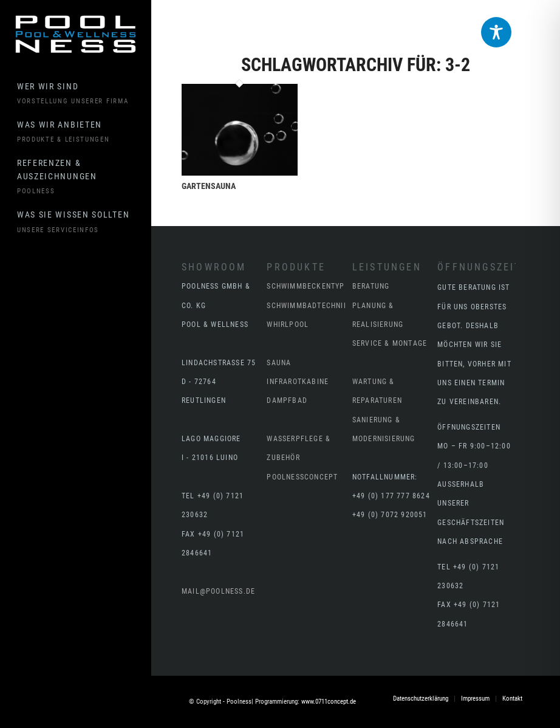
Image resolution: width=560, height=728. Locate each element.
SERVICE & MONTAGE (390, 343)
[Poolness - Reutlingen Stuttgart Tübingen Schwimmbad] (76, 34)
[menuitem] (84, 94)
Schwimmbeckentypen (310, 286)
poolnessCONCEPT (302, 477)
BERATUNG (371, 286)
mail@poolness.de (218, 591)
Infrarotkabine (298, 382)
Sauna (279, 363)
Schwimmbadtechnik (307, 306)
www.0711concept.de (329, 702)
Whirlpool (288, 325)
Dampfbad (287, 400)
